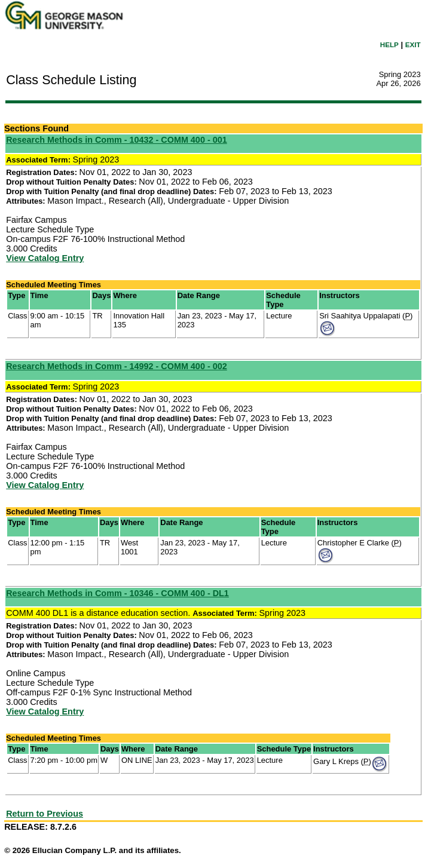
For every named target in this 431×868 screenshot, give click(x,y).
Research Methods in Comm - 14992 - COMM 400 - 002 (116, 366)
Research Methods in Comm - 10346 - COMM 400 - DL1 (117, 593)
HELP (389, 45)
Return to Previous (45, 814)
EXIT (413, 45)
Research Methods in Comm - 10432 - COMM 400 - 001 (116, 140)
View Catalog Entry (45, 258)
